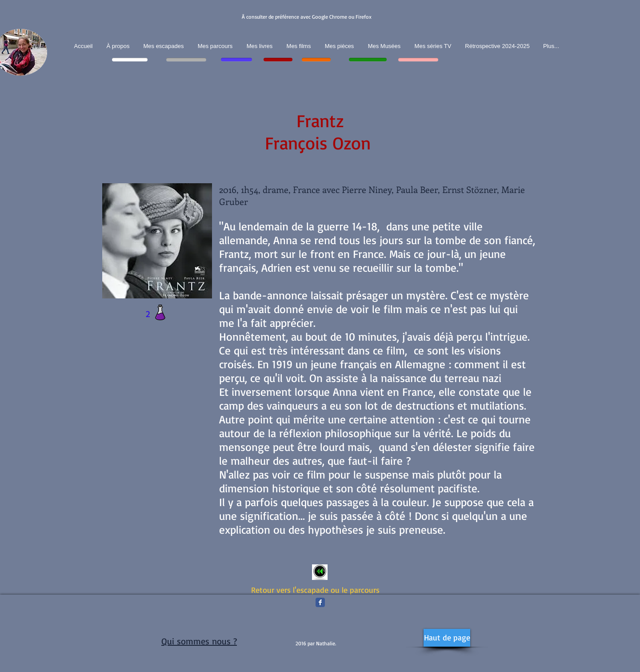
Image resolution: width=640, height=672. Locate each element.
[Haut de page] (447, 638)
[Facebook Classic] (320, 602)
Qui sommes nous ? (199, 641)
